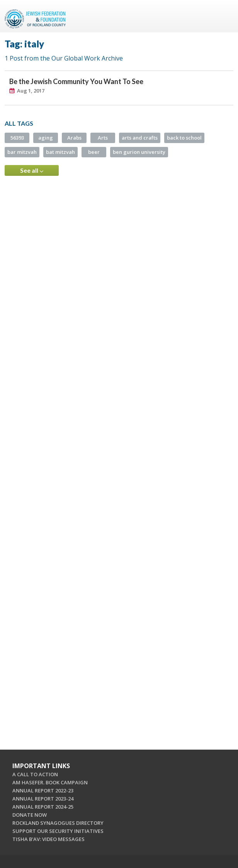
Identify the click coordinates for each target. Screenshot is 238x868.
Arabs (74, 138)
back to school (184, 138)
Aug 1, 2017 (31, 91)
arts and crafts (140, 138)
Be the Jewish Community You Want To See (76, 81)
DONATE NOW (30, 815)
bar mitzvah (22, 152)
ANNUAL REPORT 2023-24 (43, 799)
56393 (17, 138)
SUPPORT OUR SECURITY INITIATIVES (58, 831)
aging (46, 138)
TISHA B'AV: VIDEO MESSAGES (48, 839)
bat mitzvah (60, 152)
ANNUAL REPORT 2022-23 (43, 790)
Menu (224, 16)
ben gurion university (139, 152)
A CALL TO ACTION (35, 774)
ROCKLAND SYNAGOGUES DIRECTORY (58, 823)
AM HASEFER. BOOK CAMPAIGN (50, 782)
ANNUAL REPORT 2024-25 (43, 807)
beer (94, 152)
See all (32, 170)
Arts (103, 138)
